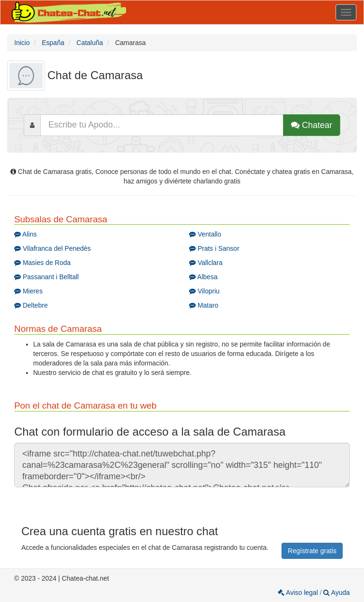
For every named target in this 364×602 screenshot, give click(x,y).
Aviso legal (299, 593)
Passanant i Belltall (46, 277)
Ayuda (337, 593)
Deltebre (31, 305)
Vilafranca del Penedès (53, 248)
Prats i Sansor (214, 248)
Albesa (203, 277)
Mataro (204, 305)
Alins (25, 234)
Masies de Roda (42, 263)
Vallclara (206, 263)
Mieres (28, 291)
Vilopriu (204, 291)
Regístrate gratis (312, 551)
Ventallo (205, 234)
